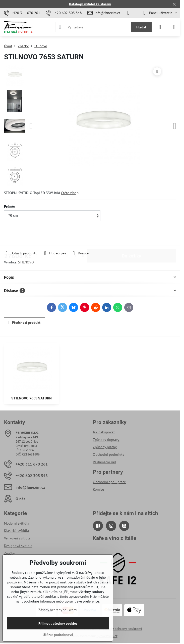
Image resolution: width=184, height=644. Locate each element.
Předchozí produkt (25, 323)
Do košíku (132, 236)
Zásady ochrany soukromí (123, 629)
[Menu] (174, 27)
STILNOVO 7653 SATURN (32, 398)
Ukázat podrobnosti (58, 635)
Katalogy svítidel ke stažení (90, 4)
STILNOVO (26, 262)
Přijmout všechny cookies (58, 623)
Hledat (141, 27)
